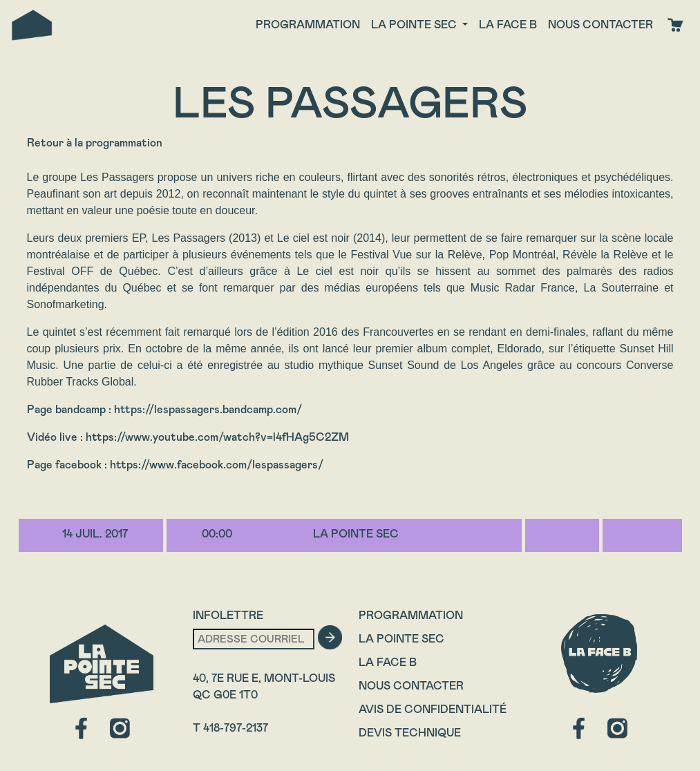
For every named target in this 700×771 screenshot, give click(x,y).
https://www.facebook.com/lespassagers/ (217, 465)
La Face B (388, 662)
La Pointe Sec (401, 639)
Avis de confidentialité (433, 709)
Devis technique (410, 733)
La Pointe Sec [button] (415, 25)
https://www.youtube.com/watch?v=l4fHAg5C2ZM (217, 437)
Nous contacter (600, 25)
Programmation (308, 25)
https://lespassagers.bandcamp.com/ (208, 409)
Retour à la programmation (95, 143)
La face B (508, 25)
